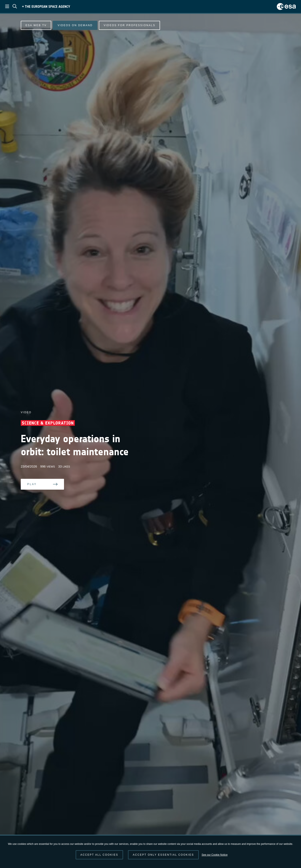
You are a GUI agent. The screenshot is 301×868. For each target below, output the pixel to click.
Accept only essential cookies (163, 855)
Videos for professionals (129, 25)
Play (32, 484)
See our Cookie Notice (215, 855)
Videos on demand (75, 25)
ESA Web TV (36, 25)
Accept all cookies (99, 855)
